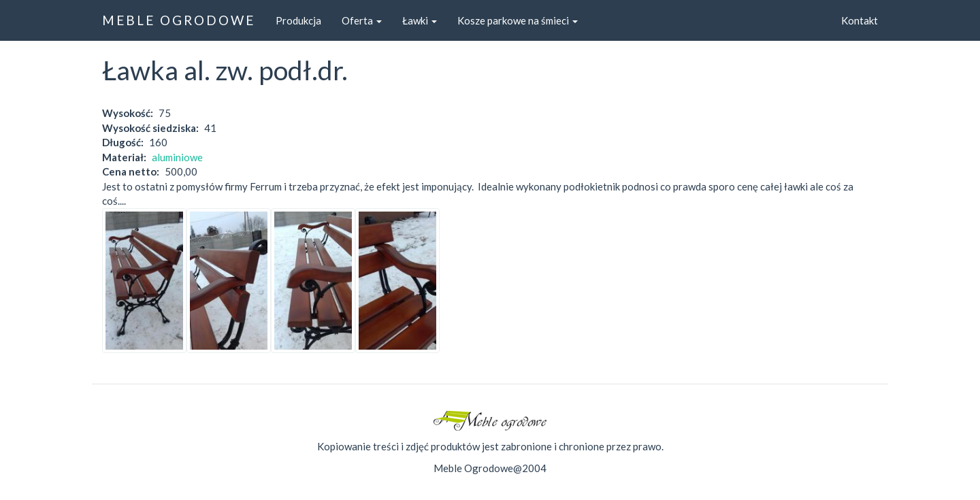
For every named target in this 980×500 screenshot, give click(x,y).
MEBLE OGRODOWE (179, 20)
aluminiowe (177, 157)
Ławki (420, 20)
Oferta (362, 20)
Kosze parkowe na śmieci (518, 20)
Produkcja (298, 20)
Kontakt (860, 20)
